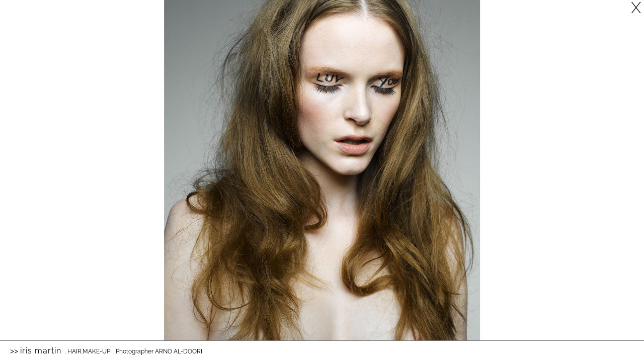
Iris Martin (41, 351)
